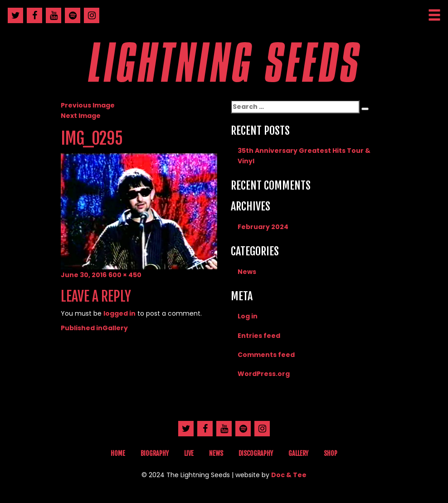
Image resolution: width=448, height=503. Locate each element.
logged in (119, 313)
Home (118, 453)
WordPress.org (264, 374)
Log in (248, 316)
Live (189, 453)
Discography (256, 453)
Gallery (298, 453)
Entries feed (259, 336)
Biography (155, 453)
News (247, 272)
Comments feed (266, 355)
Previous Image (88, 105)
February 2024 (263, 227)
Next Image (81, 116)
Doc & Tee (289, 475)
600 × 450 (125, 275)
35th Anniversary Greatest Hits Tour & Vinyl (304, 156)
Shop (331, 453)
